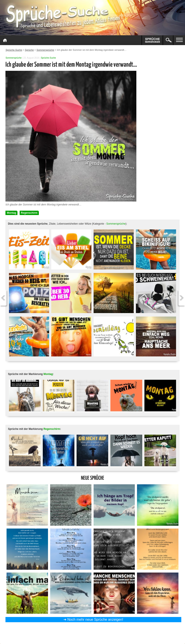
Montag (11, 213)
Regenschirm (29, 213)
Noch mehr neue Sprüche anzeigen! (95, 619)
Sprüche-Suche (48, 58)
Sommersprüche (13, 58)
